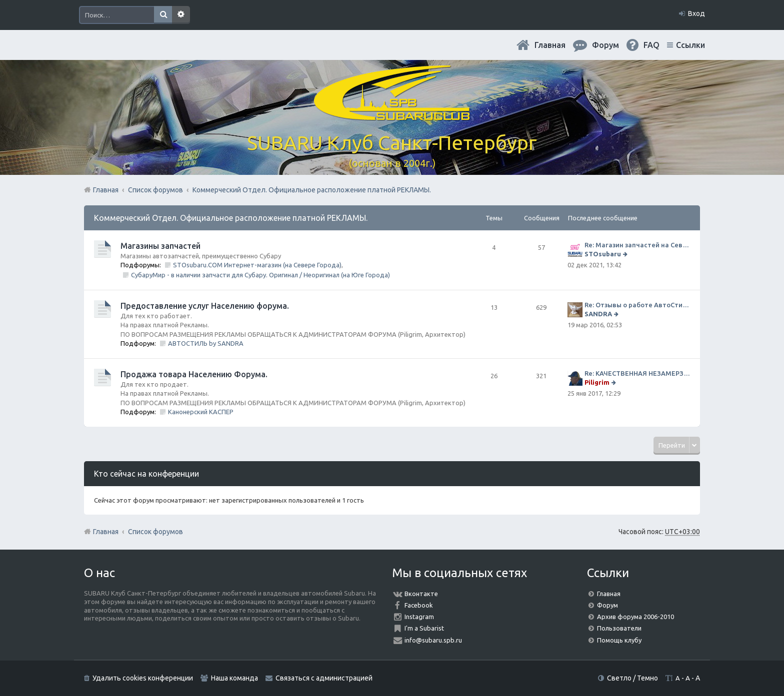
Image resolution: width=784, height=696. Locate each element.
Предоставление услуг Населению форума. (205, 306)
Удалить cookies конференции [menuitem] (143, 678)
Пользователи (619, 628)
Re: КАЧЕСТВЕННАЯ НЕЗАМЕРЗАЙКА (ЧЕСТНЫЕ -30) (637, 373)
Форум (607, 605)
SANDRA (598, 314)
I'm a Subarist (424, 628)
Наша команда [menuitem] (234, 678)
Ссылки (690, 45)
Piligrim (597, 382)
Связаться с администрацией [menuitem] (324, 678)
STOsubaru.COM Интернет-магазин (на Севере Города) (257, 265)
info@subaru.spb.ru (433, 640)
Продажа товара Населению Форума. (194, 374)
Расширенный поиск (181, 15)
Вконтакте (421, 594)
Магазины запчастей (160, 246)
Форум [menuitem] (605, 45)
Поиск (163, 15)
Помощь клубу (619, 640)
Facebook (419, 605)
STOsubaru (603, 254)
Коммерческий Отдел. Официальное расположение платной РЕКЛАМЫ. (231, 218)
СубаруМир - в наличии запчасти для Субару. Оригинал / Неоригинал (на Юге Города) (260, 275)
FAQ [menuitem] (651, 45)
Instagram (419, 617)
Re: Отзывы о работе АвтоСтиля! (637, 305)
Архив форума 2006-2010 (635, 617)
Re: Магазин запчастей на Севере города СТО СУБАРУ (637, 245)
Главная (550, 45)
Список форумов (155, 532)
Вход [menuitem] (696, 13)
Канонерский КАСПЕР (201, 412)
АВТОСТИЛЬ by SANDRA (206, 343)
